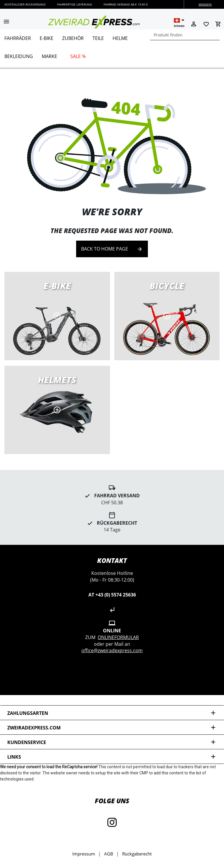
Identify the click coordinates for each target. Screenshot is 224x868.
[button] (6, 22)
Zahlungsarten (112, 713)
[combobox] (185, 35)
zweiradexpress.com (112, 728)
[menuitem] (18, 41)
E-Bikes (57, 316)
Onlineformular (118, 637)
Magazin (205, 4)
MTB (57, 410)
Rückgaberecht (137, 854)
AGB (109, 854)
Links (112, 757)
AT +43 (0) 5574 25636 (112, 595)
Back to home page (112, 249)
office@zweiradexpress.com (112, 650)
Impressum (84, 854)
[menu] (110, 49)
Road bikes (167, 316)
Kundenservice (112, 742)
